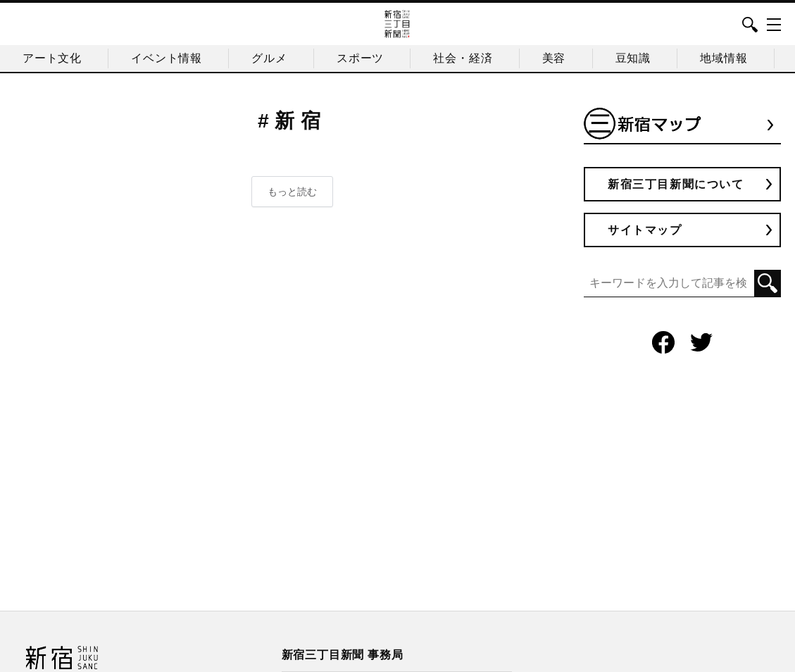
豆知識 (633, 58)
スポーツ (360, 58)
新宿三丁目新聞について (676, 184)
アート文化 (52, 58)
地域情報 (724, 58)
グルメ (269, 58)
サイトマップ (645, 230)
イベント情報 (167, 58)
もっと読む (292, 192)
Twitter (701, 342)
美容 (554, 58)
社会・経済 (463, 58)
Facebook (663, 342)
